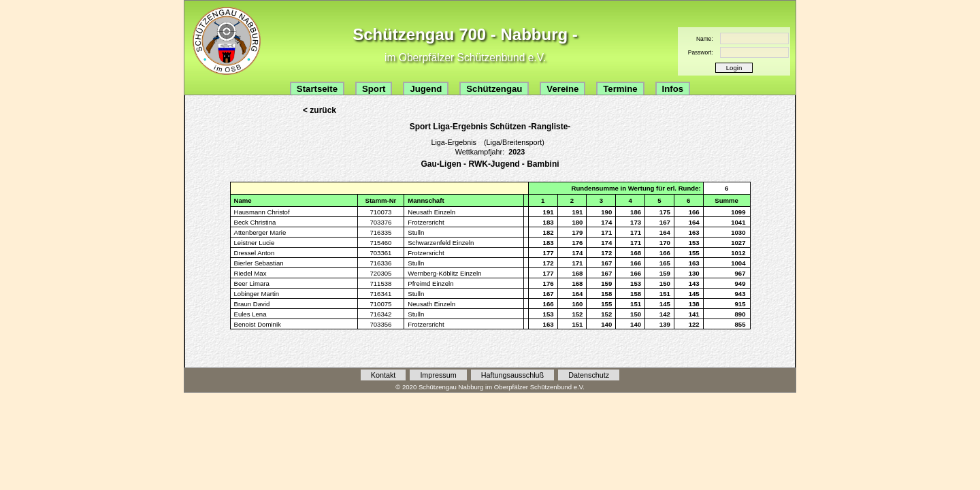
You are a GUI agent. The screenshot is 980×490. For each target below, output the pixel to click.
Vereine (562, 89)
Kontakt (383, 375)
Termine (620, 89)
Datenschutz (589, 375)
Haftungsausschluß (512, 375)
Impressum (438, 375)
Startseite (317, 89)
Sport (374, 89)
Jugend (426, 89)
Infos (673, 89)
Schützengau (494, 89)
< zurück (320, 110)
